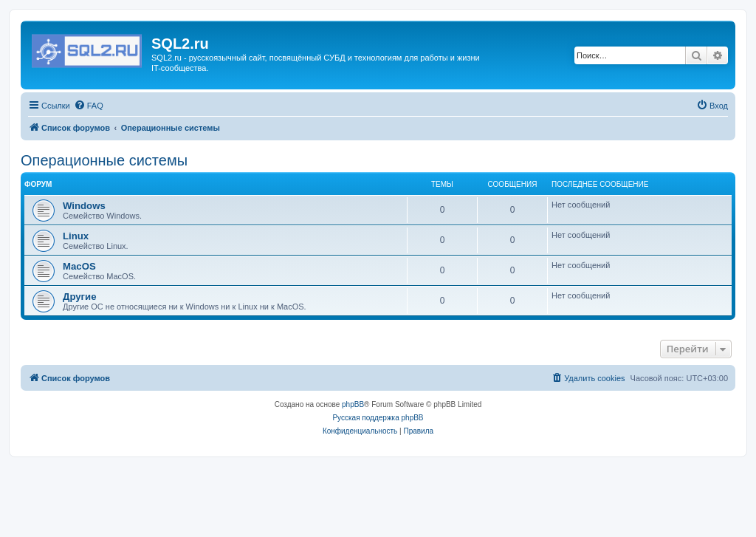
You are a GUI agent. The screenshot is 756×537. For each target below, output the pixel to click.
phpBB (353, 404)
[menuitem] (89, 106)
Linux (76, 236)
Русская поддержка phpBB (378, 418)
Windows (84, 206)
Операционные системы (104, 160)
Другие (80, 297)
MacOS (79, 266)
